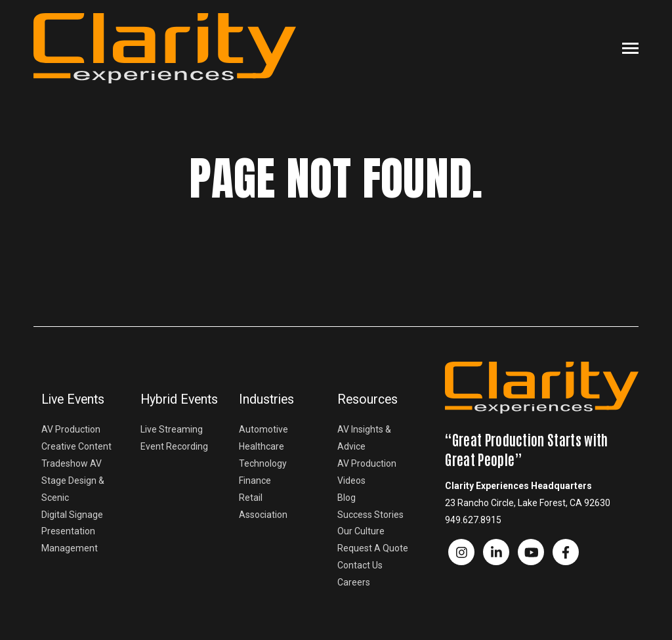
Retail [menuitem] (251, 498)
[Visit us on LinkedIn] (496, 552)
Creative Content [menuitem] (76, 446)
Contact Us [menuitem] (360, 565)
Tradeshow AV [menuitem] (72, 463)
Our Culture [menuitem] (361, 531)
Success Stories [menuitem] (370, 515)
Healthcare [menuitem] (262, 446)
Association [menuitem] (263, 515)
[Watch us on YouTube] (531, 552)
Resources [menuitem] (367, 399)
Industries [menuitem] (266, 399)
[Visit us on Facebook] (461, 552)
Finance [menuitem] (255, 480)
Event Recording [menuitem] (174, 446)
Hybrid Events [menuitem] (179, 399)
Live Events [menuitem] (73, 399)
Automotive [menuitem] (263, 429)
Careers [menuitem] (354, 582)
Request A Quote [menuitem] (373, 548)
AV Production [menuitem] (71, 429)
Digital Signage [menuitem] (72, 515)
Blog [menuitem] (346, 498)
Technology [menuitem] (263, 463)
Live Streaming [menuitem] (172, 429)
